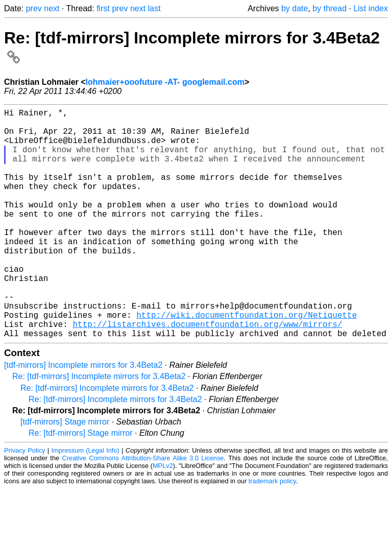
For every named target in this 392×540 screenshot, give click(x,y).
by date (295, 8)
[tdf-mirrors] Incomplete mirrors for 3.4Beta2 (83, 416)
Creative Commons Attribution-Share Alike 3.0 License (143, 509)
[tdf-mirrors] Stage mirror (65, 473)
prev (34, 8)
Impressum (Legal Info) (85, 501)
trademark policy (272, 532)
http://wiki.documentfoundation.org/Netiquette (247, 362)
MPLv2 (163, 517)
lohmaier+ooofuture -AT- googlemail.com (165, 82)
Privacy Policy (24, 501)
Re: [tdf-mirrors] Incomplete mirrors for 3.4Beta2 (99, 427)
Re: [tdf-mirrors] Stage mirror (81, 484)
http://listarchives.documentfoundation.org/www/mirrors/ (207, 373)
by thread (329, 8)
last (154, 8)
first (103, 8)
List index (371, 8)
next (52, 8)
